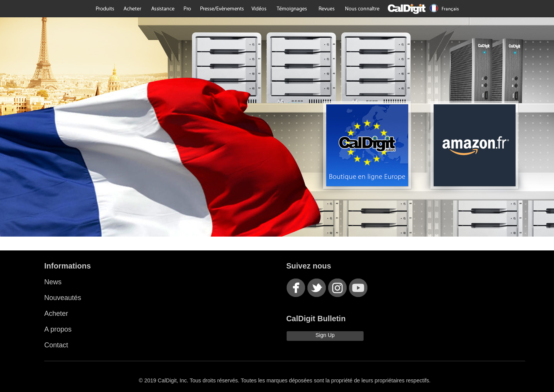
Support (163, 9)
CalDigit (406, 9)
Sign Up (325, 335)
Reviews (326, 9)
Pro (187, 9)
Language (445, 9)
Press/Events (221, 9)
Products (105, 9)
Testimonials (292, 9)
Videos (259, 9)
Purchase (132, 9)
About (362, 9)
